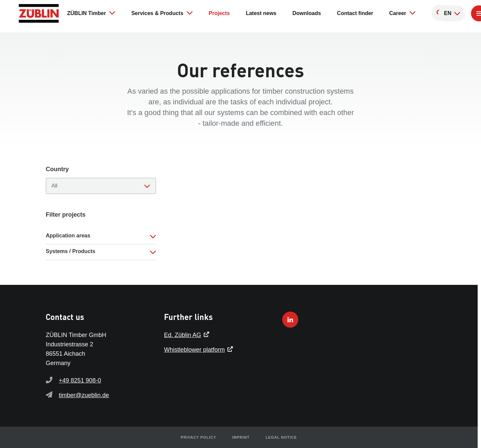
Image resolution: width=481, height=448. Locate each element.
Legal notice (281, 437)
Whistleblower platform (194, 350)
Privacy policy (198, 437)
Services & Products (162, 13)
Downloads (307, 13)
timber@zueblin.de (84, 395)
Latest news (261, 13)
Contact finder (355, 13)
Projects (219, 13)
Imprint (241, 437)
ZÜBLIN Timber (91, 13)
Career (402, 13)
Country (57, 169)
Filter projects (66, 215)
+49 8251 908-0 (80, 380)
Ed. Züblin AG (183, 335)
